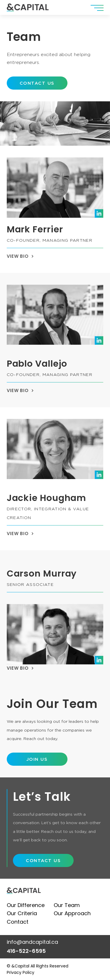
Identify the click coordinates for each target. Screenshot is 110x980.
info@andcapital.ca (32, 942)
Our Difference (26, 905)
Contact (18, 922)
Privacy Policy (21, 972)
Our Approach (72, 913)
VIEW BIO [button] (18, 256)
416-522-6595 (26, 951)
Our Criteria (22, 913)
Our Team (67, 905)
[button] (97, 8)
